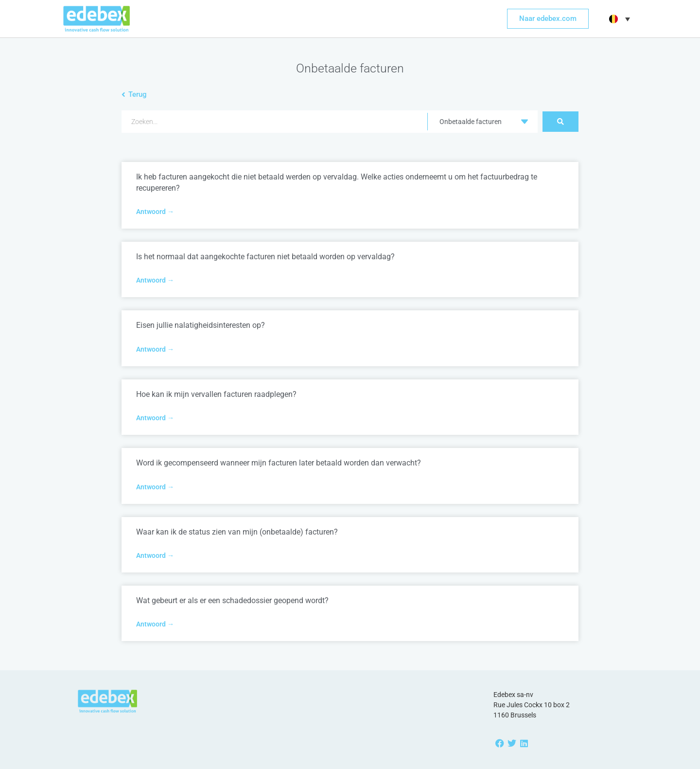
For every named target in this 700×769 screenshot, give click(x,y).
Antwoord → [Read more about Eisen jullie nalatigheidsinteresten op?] (155, 349)
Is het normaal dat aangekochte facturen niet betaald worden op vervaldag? (265, 257)
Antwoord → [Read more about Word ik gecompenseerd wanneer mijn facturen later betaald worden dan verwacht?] (155, 487)
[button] (618, 19)
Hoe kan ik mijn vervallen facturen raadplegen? (216, 394)
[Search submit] (560, 122)
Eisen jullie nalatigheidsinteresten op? (201, 325)
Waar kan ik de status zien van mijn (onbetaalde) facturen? (237, 532)
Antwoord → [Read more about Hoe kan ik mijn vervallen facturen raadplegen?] (155, 418)
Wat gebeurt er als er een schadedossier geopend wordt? (232, 600)
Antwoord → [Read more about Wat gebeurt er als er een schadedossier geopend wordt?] (155, 624)
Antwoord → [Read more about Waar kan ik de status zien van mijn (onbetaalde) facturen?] (155, 555)
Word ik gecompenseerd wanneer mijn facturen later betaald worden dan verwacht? (279, 463)
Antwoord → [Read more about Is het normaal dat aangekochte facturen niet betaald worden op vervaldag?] (155, 280)
